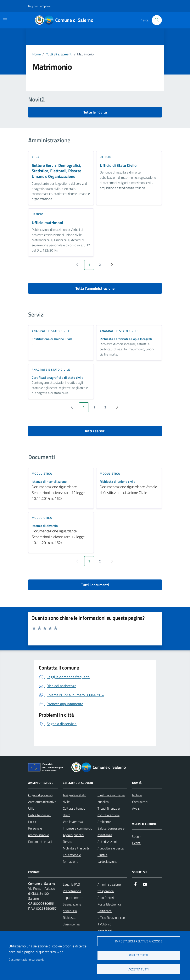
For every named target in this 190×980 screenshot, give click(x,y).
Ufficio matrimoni (47, 223)
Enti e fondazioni (40, 815)
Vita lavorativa (73, 822)
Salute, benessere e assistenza (111, 832)
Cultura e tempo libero (74, 812)
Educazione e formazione (72, 858)
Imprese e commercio (77, 828)
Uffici (32, 808)
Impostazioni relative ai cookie (139, 941)
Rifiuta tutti (139, 955)
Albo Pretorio (106, 898)
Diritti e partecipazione (107, 858)
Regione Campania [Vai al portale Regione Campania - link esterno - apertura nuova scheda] (39, 6)
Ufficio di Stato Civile (118, 166)
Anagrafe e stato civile (74, 798)
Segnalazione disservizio (72, 908)
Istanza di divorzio (45, 526)
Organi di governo (40, 795)
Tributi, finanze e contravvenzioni (109, 812)
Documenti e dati (40, 842)
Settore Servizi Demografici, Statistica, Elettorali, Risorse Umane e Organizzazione (57, 171)
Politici (33, 822)
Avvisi (136, 808)
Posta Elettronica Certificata (109, 908)
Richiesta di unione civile (118, 482)
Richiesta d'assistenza (71, 921)
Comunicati (140, 802)
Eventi (137, 843)
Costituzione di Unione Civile (52, 339)
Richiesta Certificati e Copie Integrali (126, 339)
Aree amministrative (42, 802)
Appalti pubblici (73, 835)
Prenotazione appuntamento (73, 894)
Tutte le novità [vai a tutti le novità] (95, 112)
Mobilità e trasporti (76, 848)
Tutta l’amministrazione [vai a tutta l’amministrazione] (95, 288)
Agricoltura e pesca (111, 848)
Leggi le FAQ (71, 884)
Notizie (137, 795)
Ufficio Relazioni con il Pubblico (111, 921)
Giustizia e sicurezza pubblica (111, 798)
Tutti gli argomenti (59, 54)
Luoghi (137, 836)
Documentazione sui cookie (26, 960)
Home (37, 54)
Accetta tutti (139, 969)
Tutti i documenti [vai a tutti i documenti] (95, 585)
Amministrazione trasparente (109, 888)
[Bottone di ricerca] (157, 20)
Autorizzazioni (107, 842)
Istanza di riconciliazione (49, 482)
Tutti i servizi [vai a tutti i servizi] (95, 431)
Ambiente (104, 822)
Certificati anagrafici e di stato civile (57, 378)
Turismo (68, 842)
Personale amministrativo (39, 832)
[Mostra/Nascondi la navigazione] (5, 20)
